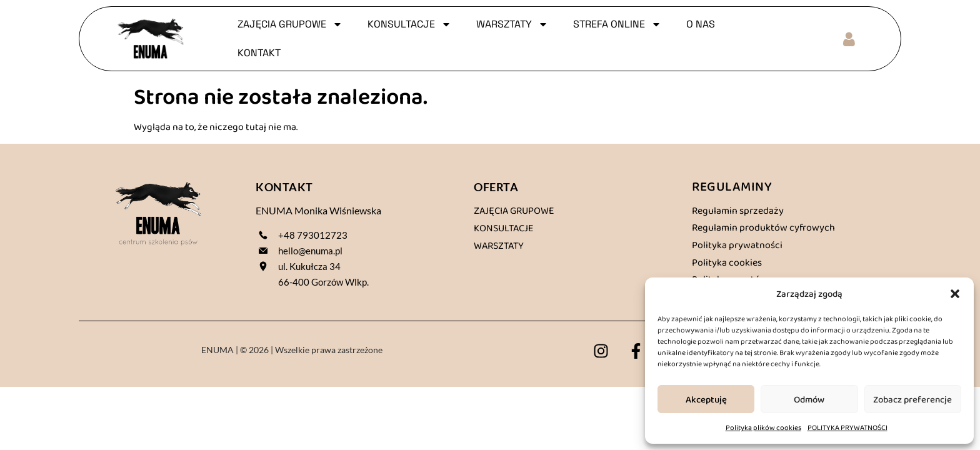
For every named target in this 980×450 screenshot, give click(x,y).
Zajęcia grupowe (514, 210)
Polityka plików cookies (763, 427)
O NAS (701, 24)
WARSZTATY (512, 24)
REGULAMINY (732, 186)
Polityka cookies (727, 262)
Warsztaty (499, 245)
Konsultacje (504, 228)
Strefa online (617, 24)
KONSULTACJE (409, 24)
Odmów (809, 399)
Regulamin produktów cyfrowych (763, 227)
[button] (955, 294)
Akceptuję (706, 399)
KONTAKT (259, 53)
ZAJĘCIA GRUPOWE (290, 24)
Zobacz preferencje (912, 399)
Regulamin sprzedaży (738, 210)
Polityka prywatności (737, 245)
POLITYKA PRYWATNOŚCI (847, 427)
